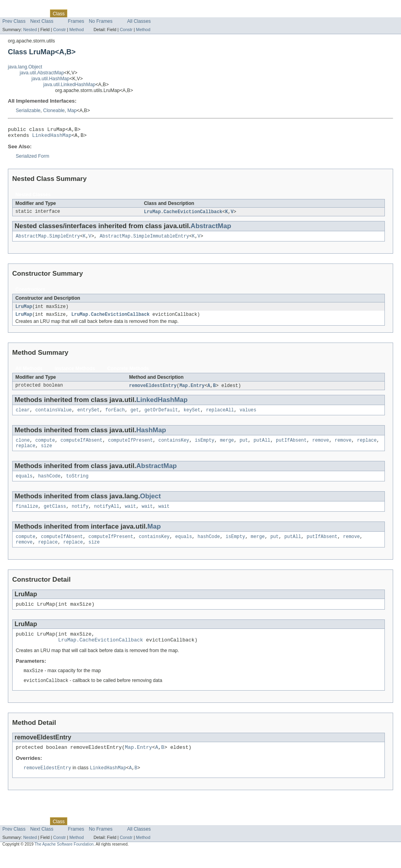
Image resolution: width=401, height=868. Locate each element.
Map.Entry (192, 391)
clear (23, 416)
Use (76, 13)
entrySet (88, 416)
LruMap (24, 310)
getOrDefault (161, 416)
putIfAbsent (291, 447)
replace (367, 447)
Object (151, 504)
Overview (12, 13)
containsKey (174, 447)
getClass (55, 515)
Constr (59, 29)
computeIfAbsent (82, 447)
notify (80, 515)
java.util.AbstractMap (42, 73)
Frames (76, 21)
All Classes (139, 21)
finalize (27, 515)
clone (23, 447)
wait (130, 515)
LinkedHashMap (52, 137)
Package (36, 13)
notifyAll (107, 515)
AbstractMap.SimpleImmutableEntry (144, 240)
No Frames (101, 21)
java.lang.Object (25, 67)
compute (45, 447)
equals (24, 484)
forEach (115, 416)
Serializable (28, 111)
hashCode (49, 484)
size (46, 453)
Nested (30, 29)
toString (77, 484)
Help (150, 13)
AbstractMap (211, 229)
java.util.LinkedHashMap (69, 85)
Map (72, 111)
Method (76, 29)
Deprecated (112, 13)
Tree (90, 13)
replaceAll (220, 416)
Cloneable (54, 111)
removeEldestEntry (153, 391)
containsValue (54, 416)
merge (227, 447)
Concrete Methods (128, 373)
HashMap (151, 436)
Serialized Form (32, 158)
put (244, 447)
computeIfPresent (131, 447)
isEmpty (205, 447)
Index (135, 13)
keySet (192, 416)
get (134, 416)
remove (321, 447)
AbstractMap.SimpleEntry (48, 240)
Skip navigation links (22, 7)
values (248, 416)
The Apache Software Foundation (64, 861)
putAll (262, 447)
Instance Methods (75, 373)
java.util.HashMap (51, 79)
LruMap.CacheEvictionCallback (183, 214)
